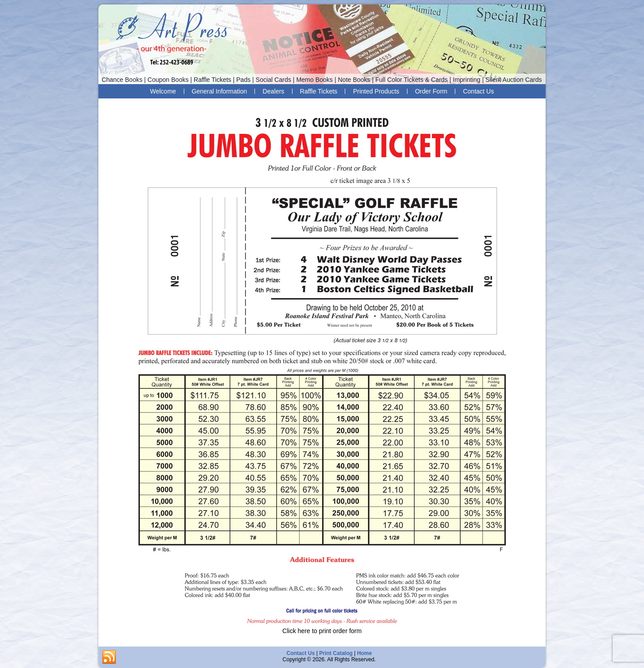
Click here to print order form (322, 631)
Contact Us (478, 91)
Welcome (163, 91)
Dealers (273, 91)
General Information (220, 91)
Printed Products (376, 91)
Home (364, 653)
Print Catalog (336, 653)
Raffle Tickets (319, 91)
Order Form (431, 91)
